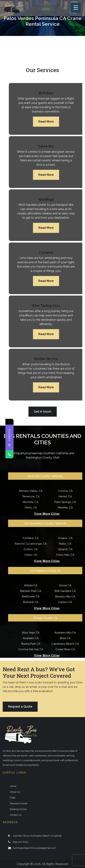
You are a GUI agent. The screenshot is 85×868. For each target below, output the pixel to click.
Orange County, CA (45, 618)
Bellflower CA (31, 597)
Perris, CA (31, 508)
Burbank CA (31, 602)
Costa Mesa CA (65, 649)
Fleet (13, 798)
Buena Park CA (31, 644)
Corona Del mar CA (31, 649)
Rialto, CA (65, 544)
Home (13, 786)
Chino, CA (31, 555)
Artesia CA (31, 585)
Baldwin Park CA (31, 591)
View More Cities (47, 514)
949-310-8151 (21, 842)
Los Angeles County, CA (45, 571)
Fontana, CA (31, 538)
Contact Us (16, 815)
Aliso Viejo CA (31, 633)
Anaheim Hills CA (65, 633)
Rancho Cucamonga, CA (31, 544)
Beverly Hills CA (65, 597)
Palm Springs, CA (65, 502)
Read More (46, 122)
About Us (15, 792)
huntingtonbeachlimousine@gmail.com (34, 848)
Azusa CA (65, 585)
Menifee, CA (65, 508)
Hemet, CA (65, 496)
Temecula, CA (31, 496)
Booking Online (18, 809)
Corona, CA (65, 491)
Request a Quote (20, 707)
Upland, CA (65, 549)
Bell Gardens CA (65, 591)
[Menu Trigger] (76, 8)
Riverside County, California (45, 476)
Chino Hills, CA (65, 555)
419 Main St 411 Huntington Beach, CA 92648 (37, 836)
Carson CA (65, 602)
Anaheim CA (31, 638)
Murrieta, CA (31, 502)
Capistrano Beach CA (65, 644)
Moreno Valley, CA (31, 491)
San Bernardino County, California (45, 523)
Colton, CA (31, 549)
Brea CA (65, 638)
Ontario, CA (65, 538)
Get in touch (43, 412)
